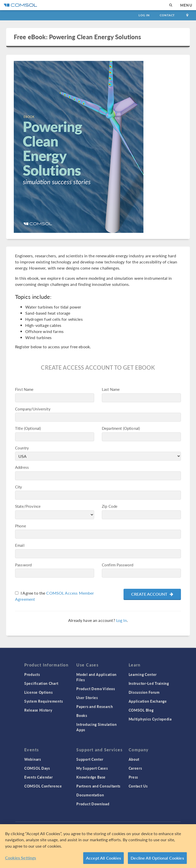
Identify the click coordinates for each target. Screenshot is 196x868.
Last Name (111, 389)
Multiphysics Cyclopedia (150, 719)
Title (19, 428)
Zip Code (110, 506)
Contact (167, 15)
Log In (144, 15)
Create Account (152, 594)
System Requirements (44, 701)
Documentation (90, 795)
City (19, 487)
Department (112, 428)
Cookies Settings (21, 858)
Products (32, 674)
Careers (135, 768)
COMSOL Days (37, 768)
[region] (98, 846)
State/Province (28, 506)
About (134, 759)
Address (22, 467)
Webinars (33, 759)
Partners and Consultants (98, 786)
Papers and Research (95, 706)
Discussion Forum (144, 692)
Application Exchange (148, 701)
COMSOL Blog (141, 710)
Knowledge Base (91, 777)
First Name (24, 389)
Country (22, 448)
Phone (21, 526)
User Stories (87, 698)
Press (133, 777)
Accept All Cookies (103, 858)
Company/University (33, 409)
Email (20, 545)
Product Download (93, 804)
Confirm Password (118, 565)
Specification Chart (41, 683)
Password (23, 565)
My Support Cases (92, 768)
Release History (38, 710)
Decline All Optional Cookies (157, 858)
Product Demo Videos (96, 689)
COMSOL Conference (43, 786)
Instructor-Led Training (149, 683)
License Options (39, 692)
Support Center (90, 759)
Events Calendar (39, 777)
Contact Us (138, 786)
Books (82, 715)
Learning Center (143, 674)
